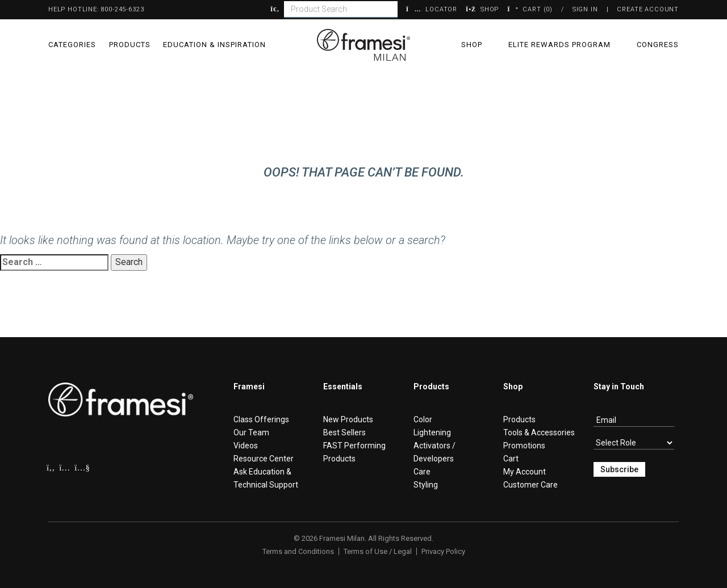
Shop (472, 45)
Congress (658, 45)
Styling (426, 485)
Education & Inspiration (214, 45)
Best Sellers (344, 432)
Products (130, 45)
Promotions (524, 446)
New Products (348, 419)
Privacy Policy (443, 551)
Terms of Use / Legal (378, 551)
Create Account (648, 9)
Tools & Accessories (539, 432)
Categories (72, 45)
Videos (246, 446)
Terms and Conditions (298, 551)
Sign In (585, 9)
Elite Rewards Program (559, 45)
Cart (511, 459)
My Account (525, 472)
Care (422, 472)
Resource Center (264, 459)
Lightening (432, 432)
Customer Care (530, 485)
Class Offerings (261, 419)
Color (423, 419)
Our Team (251, 432)
